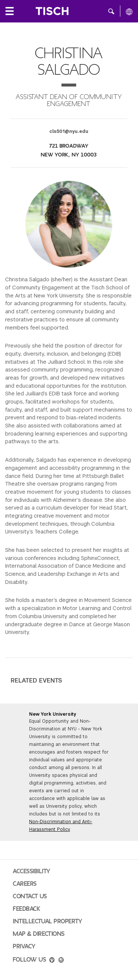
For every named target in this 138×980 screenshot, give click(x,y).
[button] (111, 11)
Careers (25, 884)
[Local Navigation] (10, 11)
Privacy (24, 946)
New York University (53, 714)
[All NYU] (129, 11)
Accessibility (32, 871)
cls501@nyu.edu (69, 131)
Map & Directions (39, 934)
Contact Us (30, 896)
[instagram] (61, 961)
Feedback (26, 909)
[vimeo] (52, 961)
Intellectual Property (47, 921)
